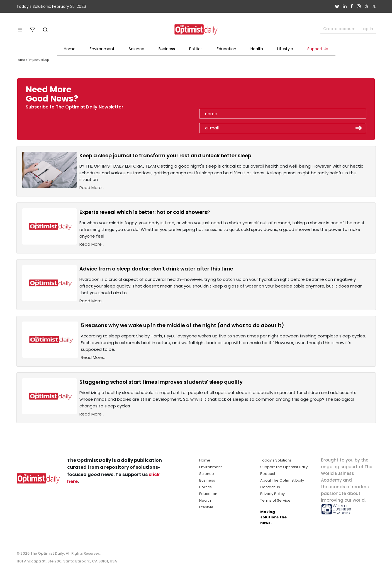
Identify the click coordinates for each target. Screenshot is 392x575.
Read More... (92, 188)
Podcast (268, 474)
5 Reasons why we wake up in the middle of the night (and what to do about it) (182, 325)
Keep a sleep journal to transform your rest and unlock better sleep (165, 155)
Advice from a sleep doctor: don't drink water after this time (156, 269)
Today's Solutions (276, 460)
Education (227, 49)
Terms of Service (275, 500)
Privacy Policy (272, 494)
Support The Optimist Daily (284, 467)
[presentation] (231, 96)
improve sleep (39, 60)
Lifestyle (285, 49)
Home (70, 49)
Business (167, 49)
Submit (359, 128)
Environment (102, 49)
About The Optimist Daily (282, 480)
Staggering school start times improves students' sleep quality (161, 382)
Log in (367, 29)
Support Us (318, 49)
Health (257, 49)
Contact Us (270, 487)
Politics (196, 49)
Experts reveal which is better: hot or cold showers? (145, 212)
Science (137, 49)
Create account (339, 29)
